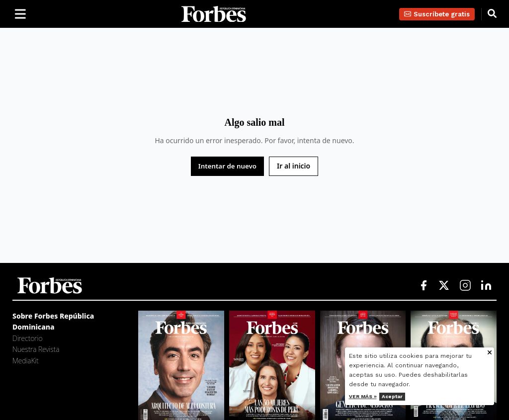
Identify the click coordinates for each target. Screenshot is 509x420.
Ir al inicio (294, 166)
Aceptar (393, 396)
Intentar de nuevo (227, 166)
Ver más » (364, 396)
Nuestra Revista (36, 349)
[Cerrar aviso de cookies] (491, 353)
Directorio (27, 338)
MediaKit (26, 361)
